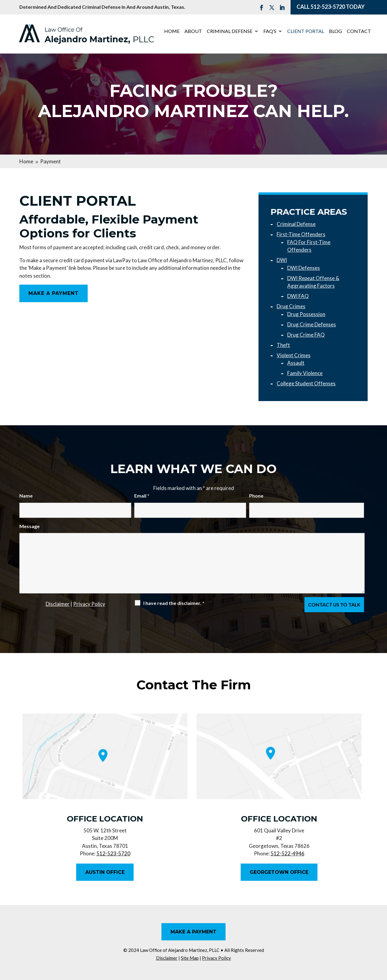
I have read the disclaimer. (174, 603)
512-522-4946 (288, 853)
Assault (296, 363)
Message (29, 526)
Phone (256, 496)
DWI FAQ (298, 296)
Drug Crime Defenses (312, 324)
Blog (335, 31)
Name (26, 496)
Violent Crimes (294, 355)
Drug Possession (306, 314)
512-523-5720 (328, 7)
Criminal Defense (230, 31)
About (193, 31)
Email (142, 496)
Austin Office (105, 872)
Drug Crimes (291, 306)
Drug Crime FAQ (306, 335)
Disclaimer (58, 604)
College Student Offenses (306, 383)
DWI (282, 260)
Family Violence (305, 373)
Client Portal (306, 31)
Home (172, 31)
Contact (359, 31)
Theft (283, 345)
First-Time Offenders (301, 234)
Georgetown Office (279, 872)
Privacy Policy (89, 604)
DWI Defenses (304, 268)
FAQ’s (270, 31)
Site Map (190, 958)
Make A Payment (54, 293)
